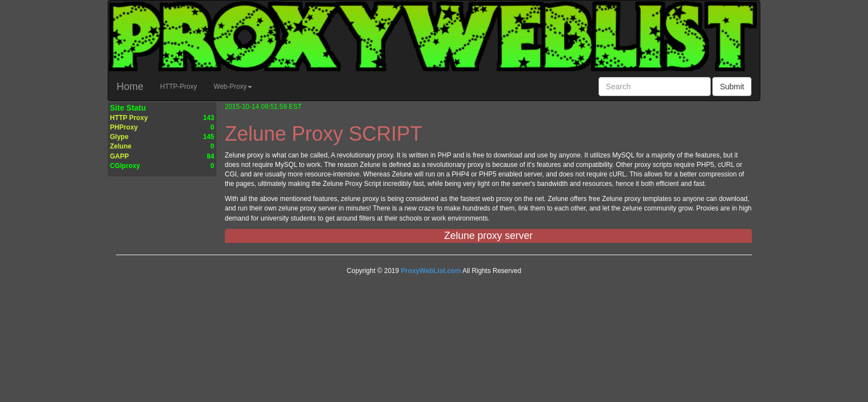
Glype (119, 137)
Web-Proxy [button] (233, 87)
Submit (732, 87)
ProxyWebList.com (431, 271)
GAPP (119, 156)
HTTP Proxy (129, 118)
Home (130, 87)
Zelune (121, 146)
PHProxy (124, 127)
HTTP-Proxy (183, 85)
